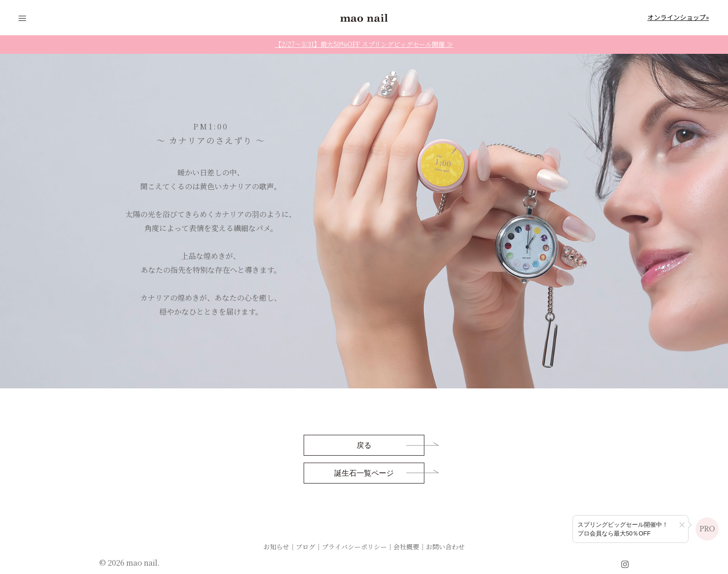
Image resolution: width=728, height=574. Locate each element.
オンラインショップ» (678, 17)
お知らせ (276, 547)
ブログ (305, 547)
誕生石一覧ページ (364, 474)
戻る (364, 446)
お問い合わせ (445, 547)
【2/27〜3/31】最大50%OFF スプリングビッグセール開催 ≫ (364, 44)
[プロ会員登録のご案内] (630, 529)
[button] (682, 525)
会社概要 (406, 547)
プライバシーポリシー (354, 547)
